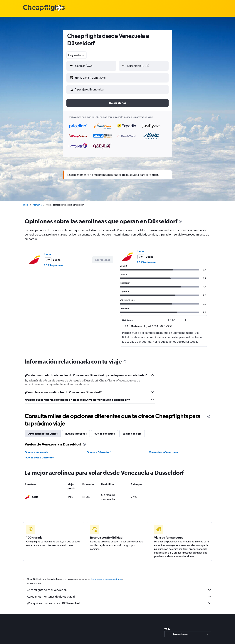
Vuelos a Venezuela (37, 449)
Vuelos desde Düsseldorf (40, 455)
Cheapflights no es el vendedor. (119, 587)
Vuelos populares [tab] (105, 431)
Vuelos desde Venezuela (163, 449)
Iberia (47, 251)
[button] (90, 77)
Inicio (26, 202)
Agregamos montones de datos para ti (119, 593)
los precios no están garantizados (107, 576)
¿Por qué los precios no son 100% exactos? (119, 600)
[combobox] (77, 55)
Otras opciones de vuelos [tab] (43, 431)
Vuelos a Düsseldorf (99, 449)
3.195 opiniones (53, 262)
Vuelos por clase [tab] (132, 431)
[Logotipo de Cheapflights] (44, 8)
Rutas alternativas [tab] (76, 431)
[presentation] (180, 218)
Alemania (37, 202)
